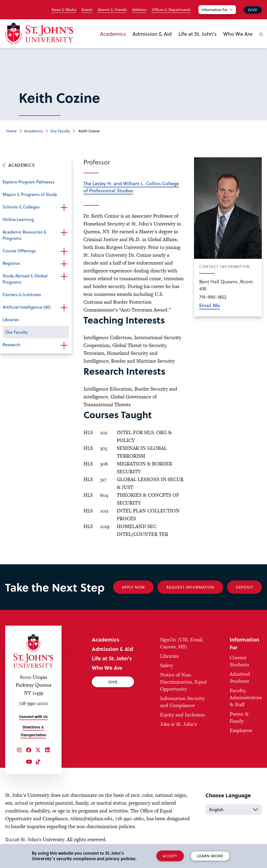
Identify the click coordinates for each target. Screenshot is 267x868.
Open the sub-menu (64, 207)
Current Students (239, 661)
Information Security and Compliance (182, 702)
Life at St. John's (198, 34)
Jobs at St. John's (178, 724)
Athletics (139, 10)
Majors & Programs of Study (30, 194)
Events (87, 10)
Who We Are (238, 34)
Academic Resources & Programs (25, 235)
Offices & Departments (171, 10)
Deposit (244, 587)
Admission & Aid (152, 34)
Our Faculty (60, 131)
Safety (167, 665)
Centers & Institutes (22, 294)
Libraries (11, 319)
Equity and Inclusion (183, 715)
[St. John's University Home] (39, 34)
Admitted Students (240, 678)
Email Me (210, 305)
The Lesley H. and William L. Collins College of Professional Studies (131, 187)
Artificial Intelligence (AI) (27, 307)
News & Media (64, 10)
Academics (113, 34)
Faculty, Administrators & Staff (246, 698)
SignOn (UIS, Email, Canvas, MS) (182, 643)
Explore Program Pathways (29, 182)
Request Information (190, 587)
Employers (241, 730)
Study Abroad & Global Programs (25, 279)
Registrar (11, 263)
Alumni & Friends (112, 10)
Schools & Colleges (21, 207)
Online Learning (18, 219)
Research (11, 345)
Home (11, 131)
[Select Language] (234, 810)
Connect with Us (33, 717)
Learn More (210, 856)
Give (253, 10)
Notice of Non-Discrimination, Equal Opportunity (183, 682)
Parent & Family (239, 717)
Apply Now (133, 587)
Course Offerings (19, 251)
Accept (170, 856)
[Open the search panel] (260, 38)
